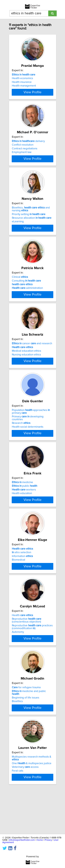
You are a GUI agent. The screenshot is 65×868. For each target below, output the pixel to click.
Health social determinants (28, 452)
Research (21, 449)
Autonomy (18, 669)
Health (22, 652)
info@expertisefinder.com (22, 840)
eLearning (18, 233)
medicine (22, 508)
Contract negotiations (25, 154)
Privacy (48, 840)
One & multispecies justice (32, 803)
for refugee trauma (26, 724)
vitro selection (22, 583)
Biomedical (19, 591)
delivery (28, 147)
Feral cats (18, 810)
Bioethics (17, 738)
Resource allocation (32, 229)
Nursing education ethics (26, 374)
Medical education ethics (26, 371)
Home (40, 840)
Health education (22, 519)
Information (22, 587)
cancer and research (32, 363)
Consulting (26, 295)
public (25, 511)
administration (27, 302)
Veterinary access (25, 807)
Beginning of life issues (26, 734)
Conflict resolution (23, 150)
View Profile (32, 98)
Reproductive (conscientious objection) (27, 657)
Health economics (22, 78)
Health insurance (22, 82)
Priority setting (29, 225)
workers (24, 515)
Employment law (22, 158)
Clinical (20, 291)
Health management (24, 86)
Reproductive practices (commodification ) (32, 664)
